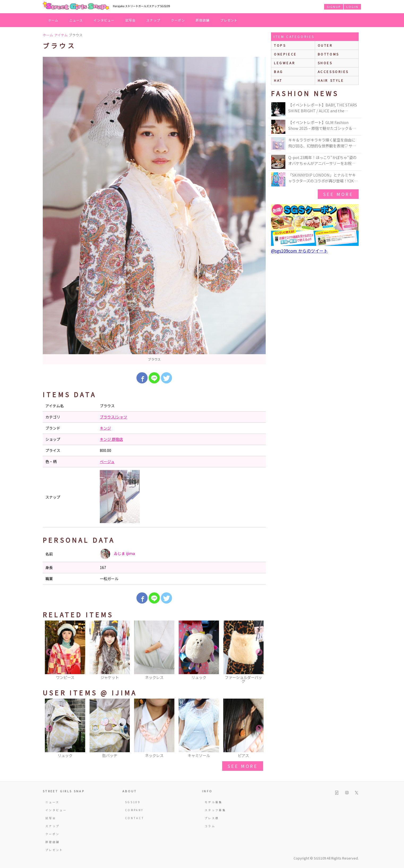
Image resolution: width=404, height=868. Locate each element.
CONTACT (135, 818)
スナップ (153, 20)
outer (325, 45)
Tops (280, 45)
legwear (285, 63)
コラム (210, 826)
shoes (325, 63)
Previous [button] (49, 652)
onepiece (285, 54)
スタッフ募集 (215, 810)
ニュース (76, 20)
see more (243, 766)
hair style (331, 80)
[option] (154, 211)
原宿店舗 (203, 20)
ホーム (53, 20)
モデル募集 (214, 802)
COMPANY (134, 810)
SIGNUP (334, 7)
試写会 (131, 20)
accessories (333, 72)
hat (278, 80)
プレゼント (229, 20)
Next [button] (259, 652)
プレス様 (212, 818)
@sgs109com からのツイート (299, 251)
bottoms (328, 54)
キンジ (105, 428)
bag (279, 72)
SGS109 (133, 802)
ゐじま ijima (117, 554)
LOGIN (352, 7)
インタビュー (104, 20)
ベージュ (107, 461)
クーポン (178, 20)
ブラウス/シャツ (113, 417)
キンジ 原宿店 (111, 439)
